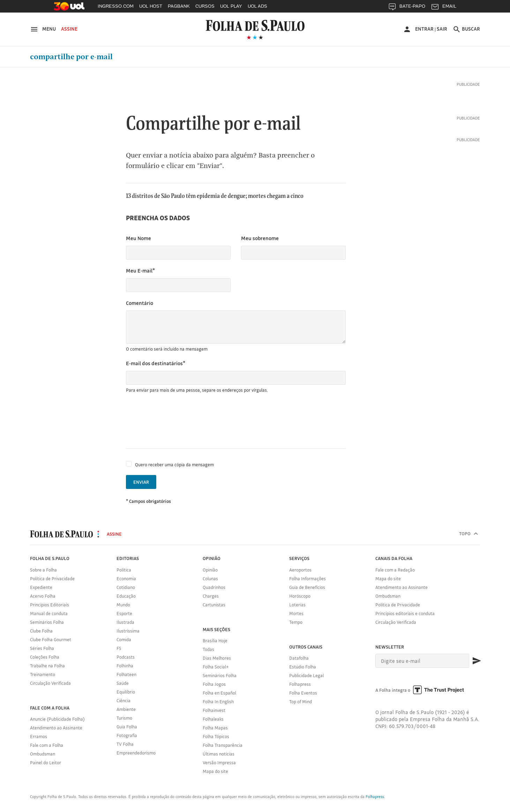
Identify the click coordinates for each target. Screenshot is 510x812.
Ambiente (126, 709)
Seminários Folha (47, 622)
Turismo (124, 718)
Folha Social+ (216, 667)
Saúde (123, 683)
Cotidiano (126, 587)
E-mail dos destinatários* (156, 363)
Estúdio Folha (303, 667)
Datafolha (299, 658)
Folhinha (125, 666)
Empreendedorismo (136, 753)
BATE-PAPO (407, 8)
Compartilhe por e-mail (71, 57)
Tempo (296, 622)
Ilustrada (125, 622)
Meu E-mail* (140, 271)
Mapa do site (215, 771)
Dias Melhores (217, 658)
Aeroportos (300, 570)
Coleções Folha (45, 657)
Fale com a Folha (47, 745)
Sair (442, 29)
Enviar (141, 482)
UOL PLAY (231, 6)
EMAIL (444, 8)
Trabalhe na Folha (47, 666)
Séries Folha (42, 648)
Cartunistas (214, 605)
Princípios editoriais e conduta (405, 613)
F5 (119, 648)
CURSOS (205, 6)
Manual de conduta (49, 613)
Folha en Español (219, 693)
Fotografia (127, 735)
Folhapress (300, 684)
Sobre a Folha (43, 570)
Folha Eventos (303, 693)
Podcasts (126, 657)
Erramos (39, 736)
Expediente (41, 587)
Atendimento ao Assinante (56, 728)
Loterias (297, 605)
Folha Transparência (223, 745)
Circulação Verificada (50, 683)
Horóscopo (300, 596)
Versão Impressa (219, 763)
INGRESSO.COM (116, 6)
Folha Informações (307, 579)
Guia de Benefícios (307, 587)
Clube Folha (41, 631)
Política (124, 570)
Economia (126, 579)
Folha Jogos (214, 684)
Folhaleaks (213, 719)
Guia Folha (127, 727)
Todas (208, 649)
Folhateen (126, 674)
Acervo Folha (43, 596)
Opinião (210, 570)
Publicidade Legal (306, 675)
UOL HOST (151, 6)
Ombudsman (43, 754)
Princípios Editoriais (50, 605)
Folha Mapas (215, 728)
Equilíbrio (126, 692)
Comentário (140, 303)
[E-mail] (422, 661)
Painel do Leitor (46, 763)
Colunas (210, 579)
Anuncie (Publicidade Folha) (57, 719)
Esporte (124, 613)
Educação (126, 596)
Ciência (123, 700)
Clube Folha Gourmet (51, 639)
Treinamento (43, 674)
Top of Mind (301, 702)
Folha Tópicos (216, 736)
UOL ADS (257, 6)
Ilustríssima (128, 631)
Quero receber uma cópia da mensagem (174, 465)
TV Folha (125, 744)
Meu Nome (138, 238)
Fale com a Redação (395, 570)
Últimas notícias (219, 754)
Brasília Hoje (215, 641)
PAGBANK (179, 6)
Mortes (296, 613)
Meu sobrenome (260, 238)
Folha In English (218, 702)
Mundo (123, 605)
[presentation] (179, 421)
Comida (124, 639)
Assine (69, 29)
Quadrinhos (214, 587)
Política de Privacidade (52, 579)
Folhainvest (214, 710)
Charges (211, 596)
